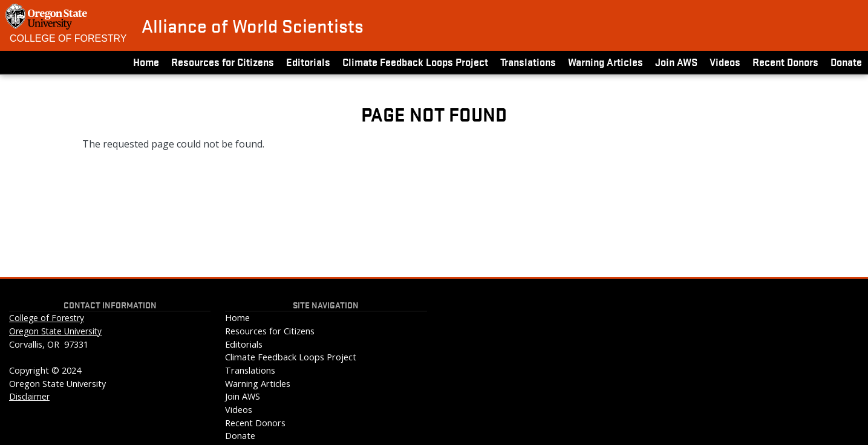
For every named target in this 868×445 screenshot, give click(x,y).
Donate (846, 61)
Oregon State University (55, 331)
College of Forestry (68, 38)
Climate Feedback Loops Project (415, 61)
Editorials (308, 61)
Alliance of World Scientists (253, 25)
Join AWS (676, 61)
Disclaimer (29, 396)
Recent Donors (785, 61)
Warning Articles (605, 61)
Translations (528, 61)
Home (146, 61)
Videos (725, 61)
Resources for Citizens (223, 61)
